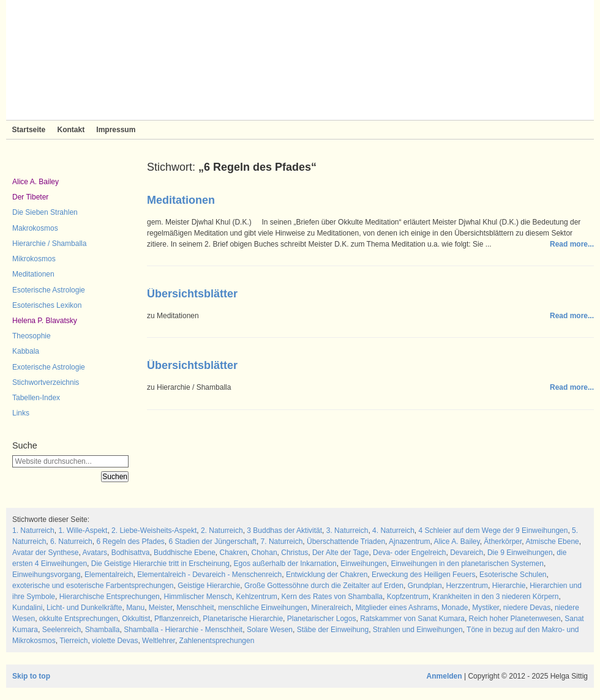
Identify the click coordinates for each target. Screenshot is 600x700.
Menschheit (195, 608)
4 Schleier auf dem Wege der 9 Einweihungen (493, 531)
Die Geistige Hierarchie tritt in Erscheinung (160, 564)
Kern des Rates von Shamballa (332, 597)
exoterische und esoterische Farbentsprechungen (93, 586)
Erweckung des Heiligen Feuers (423, 575)
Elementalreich (109, 575)
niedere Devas (527, 608)
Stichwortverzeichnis (46, 382)
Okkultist (136, 619)
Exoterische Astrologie (49, 367)
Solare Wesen (270, 630)
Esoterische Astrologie (49, 290)
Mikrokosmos (34, 259)
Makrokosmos (35, 228)
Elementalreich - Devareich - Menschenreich (209, 575)
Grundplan (425, 586)
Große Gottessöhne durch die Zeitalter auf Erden (324, 586)
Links (21, 413)
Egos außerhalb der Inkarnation (285, 564)
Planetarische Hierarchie (243, 619)
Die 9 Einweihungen (520, 553)
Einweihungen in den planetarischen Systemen (467, 564)
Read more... (572, 244)
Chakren (233, 553)
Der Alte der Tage (341, 553)
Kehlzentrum (257, 597)
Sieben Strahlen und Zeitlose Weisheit (300, 60)
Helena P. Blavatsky (45, 321)
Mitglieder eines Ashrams (396, 608)
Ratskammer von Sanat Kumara (412, 619)
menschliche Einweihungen (262, 608)
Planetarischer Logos (322, 619)
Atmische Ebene (552, 542)
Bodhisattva (131, 553)
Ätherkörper (503, 542)
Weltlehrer (159, 641)
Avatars (95, 553)
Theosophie (32, 336)
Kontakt (71, 130)
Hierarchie (509, 586)
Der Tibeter (30, 197)
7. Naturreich (282, 542)
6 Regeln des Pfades (130, 542)
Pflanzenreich (177, 619)
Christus (294, 553)
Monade (455, 608)
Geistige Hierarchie (209, 586)
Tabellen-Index (36, 398)
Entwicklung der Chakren (327, 575)
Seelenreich (62, 630)
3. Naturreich (347, 531)
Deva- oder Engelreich (409, 553)
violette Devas (115, 641)
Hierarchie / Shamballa (49, 244)
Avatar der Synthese (46, 553)
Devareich (467, 553)
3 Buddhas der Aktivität (284, 531)
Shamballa (103, 630)
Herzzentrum (467, 586)
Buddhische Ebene (185, 553)
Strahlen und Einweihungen (418, 630)
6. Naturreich (71, 542)
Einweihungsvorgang (46, 575)
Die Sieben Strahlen (45, 212)
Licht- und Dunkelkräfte (84, 608)
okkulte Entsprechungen (79, 619)
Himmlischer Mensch (197, 597)
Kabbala (26, 351)
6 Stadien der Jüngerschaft (213, 542)
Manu (135, 608)
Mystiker (486, 608)
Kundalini (27, 608)
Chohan (264, 553)
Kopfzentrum (408, 597)
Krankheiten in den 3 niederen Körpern (495, 597)
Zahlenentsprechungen (217, 641)
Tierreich (73, 641)
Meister (161, 608)
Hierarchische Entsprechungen (110, 597)
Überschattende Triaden (346, 542)
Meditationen (33, 274)
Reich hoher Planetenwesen (515, 619)
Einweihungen (363, 564)
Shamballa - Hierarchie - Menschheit (183, 630)
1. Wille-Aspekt (83, 531)
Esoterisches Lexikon (47, 305)
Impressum (116, 130)
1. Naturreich (33, 531)
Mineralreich (331, 608)
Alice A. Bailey (36, 182)
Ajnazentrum (409, 542)
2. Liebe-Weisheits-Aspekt (154, 531)
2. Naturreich (222, 531)
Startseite (29, 130)
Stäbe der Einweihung (333, 630)
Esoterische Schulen (513, 575)
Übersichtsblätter (192, 294)
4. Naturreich (393, 531)
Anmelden (444, 676)
